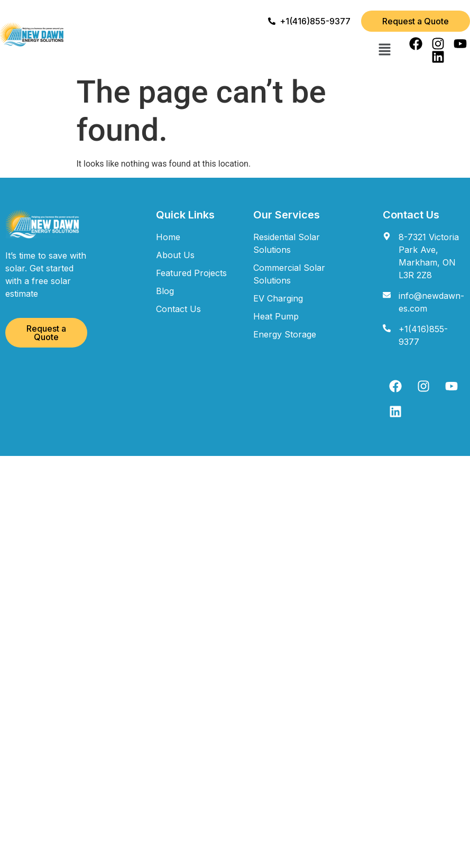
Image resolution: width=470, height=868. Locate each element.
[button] (384, 50)
